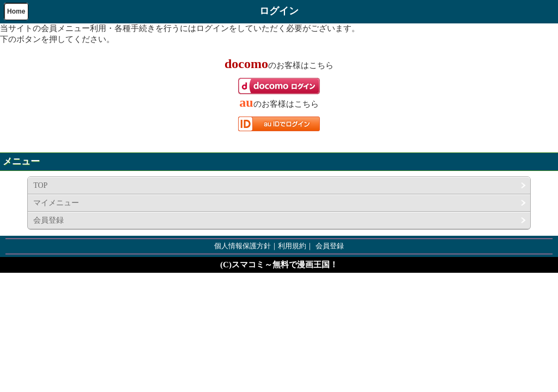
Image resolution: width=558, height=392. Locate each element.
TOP (40, 185)
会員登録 (48, 220)
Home (16, 11)
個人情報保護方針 (242, 246)
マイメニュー (56, 203)
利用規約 (292, 246)
